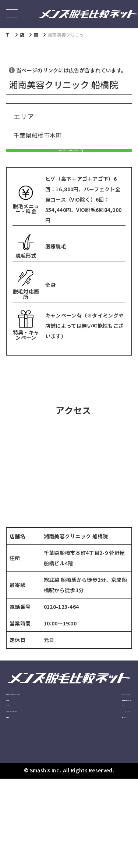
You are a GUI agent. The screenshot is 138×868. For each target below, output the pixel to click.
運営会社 (15, 794)
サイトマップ (97, 803)
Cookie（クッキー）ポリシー (107, 785)
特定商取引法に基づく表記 (106, 750)
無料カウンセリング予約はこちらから (65, 167)
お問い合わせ (20, 768)
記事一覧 (15, 754)
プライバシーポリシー (106, 732)
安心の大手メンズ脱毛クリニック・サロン (38, 737)
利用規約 (92, 768)
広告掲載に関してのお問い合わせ (40, 781)
